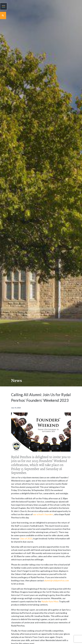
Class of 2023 (26, 538)
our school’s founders (43, 514)
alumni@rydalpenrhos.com (57, 580)
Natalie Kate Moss (50, 601)
